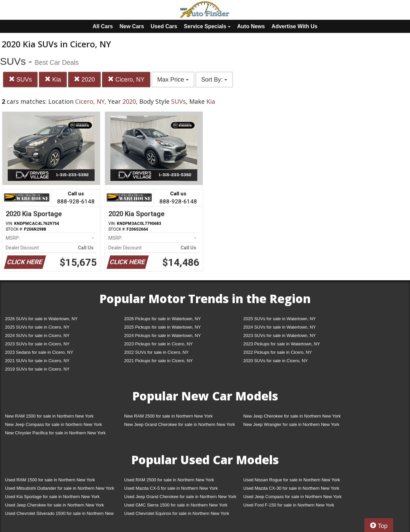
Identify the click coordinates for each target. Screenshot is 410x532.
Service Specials (207, 26)
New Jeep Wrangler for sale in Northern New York (291, 424)
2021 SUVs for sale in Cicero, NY (37, 361)
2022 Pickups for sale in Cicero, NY (277, 352)
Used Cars (164, 26)
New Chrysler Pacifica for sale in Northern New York (55, 433)
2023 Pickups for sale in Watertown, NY (282, 344)
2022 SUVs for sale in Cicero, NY (156, 352)
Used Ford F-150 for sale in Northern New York (289, 505)
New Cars (132, 26)
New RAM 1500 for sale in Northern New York (49, 416)
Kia (53, 79)
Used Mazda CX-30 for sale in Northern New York (291, 488)
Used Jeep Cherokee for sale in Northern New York (55, 505)
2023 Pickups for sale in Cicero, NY (158, 344)
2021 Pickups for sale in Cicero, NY (158, 361)
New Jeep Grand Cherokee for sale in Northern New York (180, 424)
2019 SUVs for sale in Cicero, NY (37, 369)
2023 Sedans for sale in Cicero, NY (39, 352)
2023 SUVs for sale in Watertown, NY (279, 335)
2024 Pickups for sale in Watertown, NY (163, 335)
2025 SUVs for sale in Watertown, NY (279, 319)
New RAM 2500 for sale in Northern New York (168, 416)
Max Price (173, 80)
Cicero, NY (126, 79)
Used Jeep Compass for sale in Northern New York (292, 497)
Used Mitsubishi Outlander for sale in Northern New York (60, 488)
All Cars (103, 26)
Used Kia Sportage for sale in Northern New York (52, 497)
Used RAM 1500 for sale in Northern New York (50, 480)
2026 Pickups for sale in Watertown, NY (163, 319)
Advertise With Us (294, 26)
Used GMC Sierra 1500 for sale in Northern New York (176, 505)
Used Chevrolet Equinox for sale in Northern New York (177, 513)
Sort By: (214, 80)
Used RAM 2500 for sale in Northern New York (169, 480)
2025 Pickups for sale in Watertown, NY (163, 327)
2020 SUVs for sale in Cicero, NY (275, 361)
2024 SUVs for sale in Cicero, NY (37, 335)
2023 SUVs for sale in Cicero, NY (37, 344)
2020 (84, 79)
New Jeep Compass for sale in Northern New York (54, 424)
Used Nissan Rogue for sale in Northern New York (292, 480)
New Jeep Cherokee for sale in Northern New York (292, 416)
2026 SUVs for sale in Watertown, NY (41, 319)
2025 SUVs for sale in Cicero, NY (37, 327)
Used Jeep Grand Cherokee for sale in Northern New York (180, 497)
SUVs (20, 79)
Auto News (251, 26)
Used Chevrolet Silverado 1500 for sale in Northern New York (59, 515)
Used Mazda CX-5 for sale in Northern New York (171, 488)
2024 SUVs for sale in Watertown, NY (279, 327)
